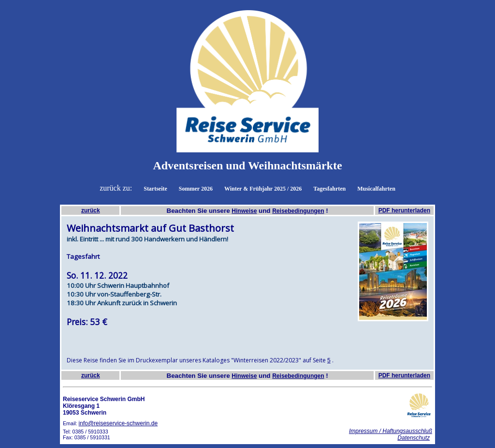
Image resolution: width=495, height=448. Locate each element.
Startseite (155, 189)
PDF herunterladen (404, 210)
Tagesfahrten (329, 189)
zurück (91, 210)
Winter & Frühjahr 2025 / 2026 (263, 189)
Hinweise (244, 211)
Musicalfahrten (376, 189)
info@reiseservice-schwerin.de (118, 423)
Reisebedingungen (298, 211)
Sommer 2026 (196, 189)
